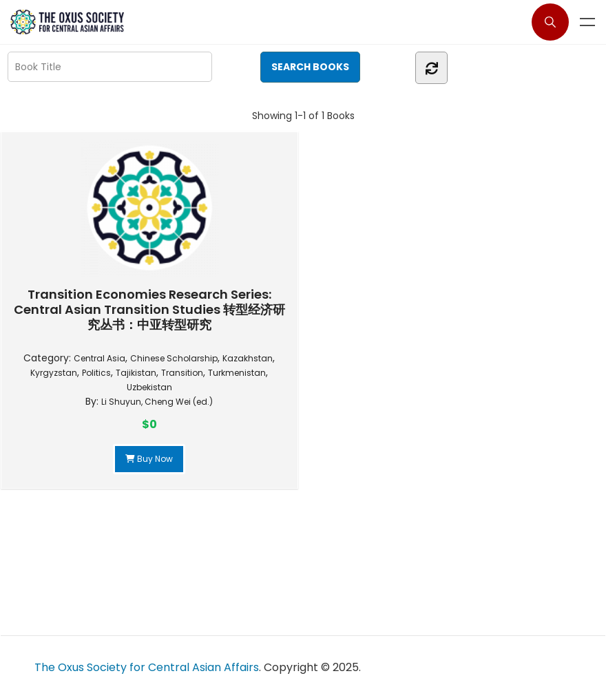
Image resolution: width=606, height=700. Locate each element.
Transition (182, 373)
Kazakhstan (248, 358)
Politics (96, 373)
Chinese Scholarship (174, 358)
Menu (587, 22)
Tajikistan (136, 373)
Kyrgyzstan (54, 373)
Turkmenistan (237, 373)
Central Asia (100, 358)
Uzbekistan (149, 387)
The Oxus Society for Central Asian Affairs (147, 667)
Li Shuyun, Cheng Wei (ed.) (157, 402)
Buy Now (149, 459)
